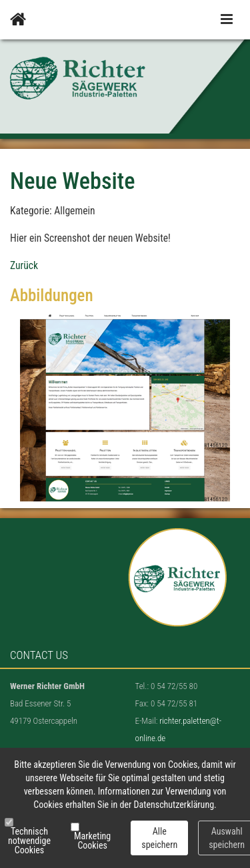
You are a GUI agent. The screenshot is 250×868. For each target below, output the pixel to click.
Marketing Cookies (92, 841)
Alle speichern (159, 838)
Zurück (24, 266)
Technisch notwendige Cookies (29, 841)
